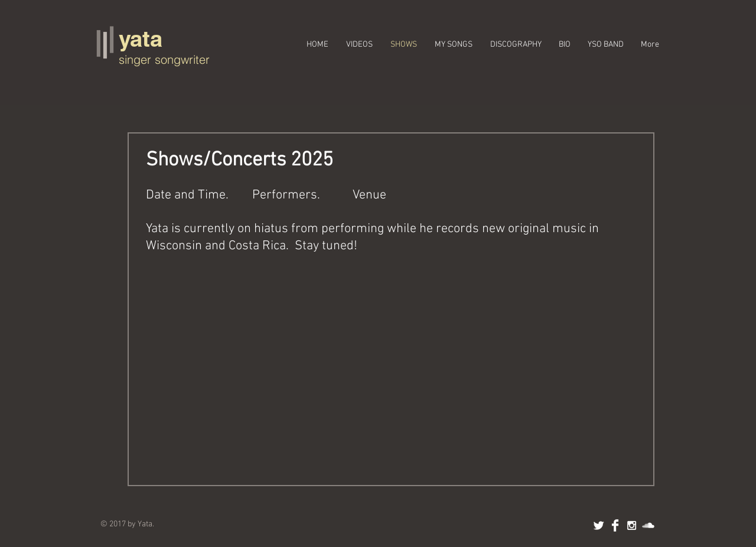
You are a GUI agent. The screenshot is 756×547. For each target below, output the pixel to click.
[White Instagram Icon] (632, 525)
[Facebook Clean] (615, 525)
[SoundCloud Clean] (648, 525)
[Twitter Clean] (599, 525)
